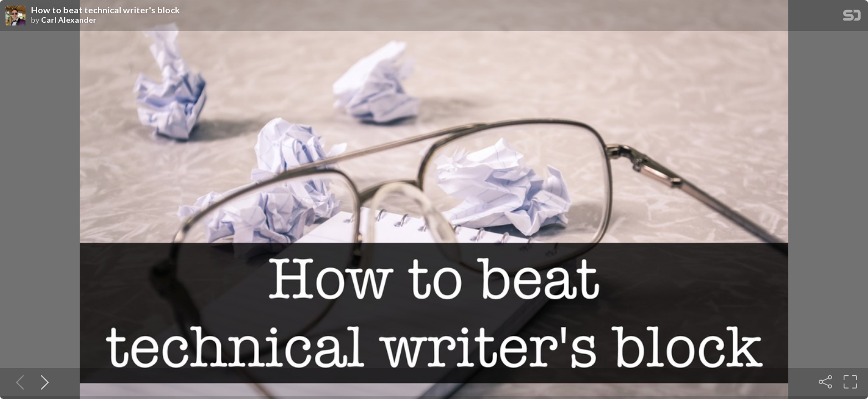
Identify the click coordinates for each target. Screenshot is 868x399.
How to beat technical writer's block (105, 10)
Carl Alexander (69, 20)
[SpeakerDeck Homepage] (852, 17)
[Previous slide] (18, 382)
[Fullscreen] (850, 382)
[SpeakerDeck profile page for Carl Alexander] (15, 16)
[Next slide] (43, 382)
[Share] (825, 382)
